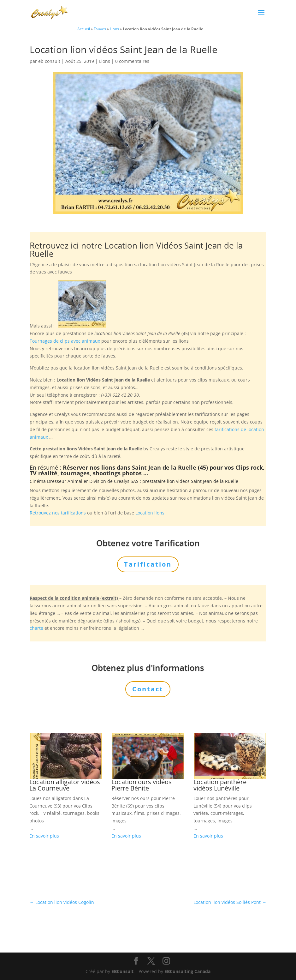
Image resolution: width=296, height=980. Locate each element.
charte (36, 628)
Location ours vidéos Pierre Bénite (142, 785)
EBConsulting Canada (187, 971)
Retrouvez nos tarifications (58, 513)
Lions (114, 29)
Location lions (150, 513)
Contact (148, 689)
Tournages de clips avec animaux (65, 341)
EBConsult (122, 971)
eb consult (49, 61)
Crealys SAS (126, 481)
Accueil (84, 29)
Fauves (100, 29)
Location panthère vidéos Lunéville (220, 785)
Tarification (148, 564)
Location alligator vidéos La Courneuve (65, 785)
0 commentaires (132, 61)
